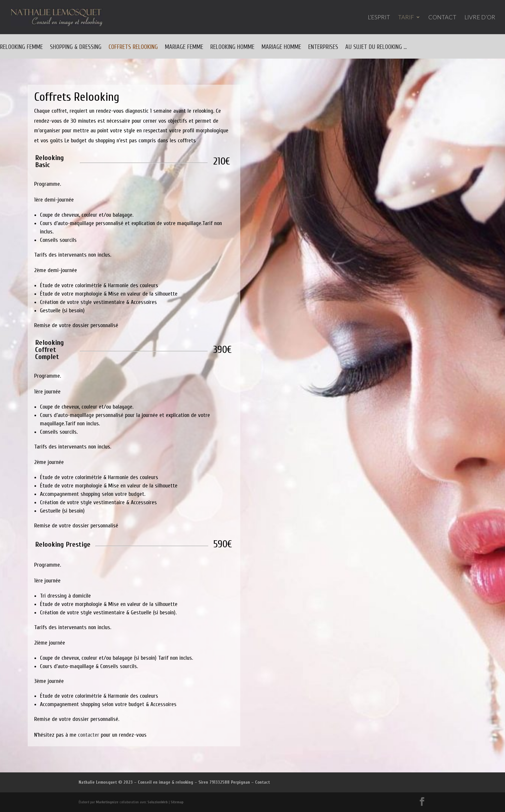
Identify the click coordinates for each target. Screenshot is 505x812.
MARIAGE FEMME (184, 48)
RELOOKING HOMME (232, 48)
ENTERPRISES (323, 48)
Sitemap (177, 802)
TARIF (406, 18)
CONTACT (442, 18)
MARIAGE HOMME (281, 48)
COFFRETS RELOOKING (133, 48)
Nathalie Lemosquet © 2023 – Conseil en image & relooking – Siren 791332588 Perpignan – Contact (174, 782)
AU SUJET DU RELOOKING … (376, 48)
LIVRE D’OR (480, 18)
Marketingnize (107, 802)
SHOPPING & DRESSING (76, 48)
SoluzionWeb (158, 802)
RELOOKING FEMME (21, 48)
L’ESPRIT (379, 18)
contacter (89, 735)
